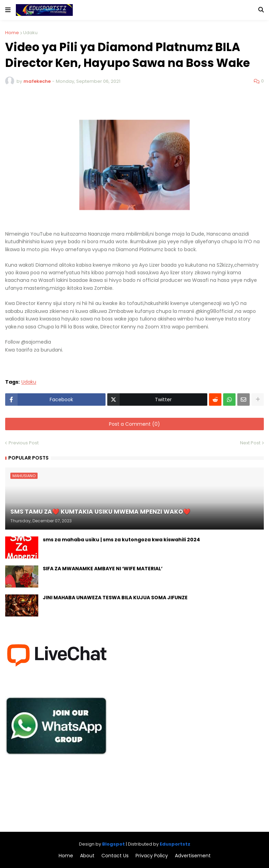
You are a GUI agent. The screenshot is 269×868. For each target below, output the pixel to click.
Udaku (30, 33)
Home (12, 33)
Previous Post (24, 443)
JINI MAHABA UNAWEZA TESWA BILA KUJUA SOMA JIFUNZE (115, 598)
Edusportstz (175, 844)
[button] (8, 10)
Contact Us (115, 856)
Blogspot (113, 844)
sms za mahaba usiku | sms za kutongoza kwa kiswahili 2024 (121, 540)
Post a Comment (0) (134, 424)
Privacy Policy (152, 856)
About (87, 856)
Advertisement (193, 856)
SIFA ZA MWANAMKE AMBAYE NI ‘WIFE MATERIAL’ (103, 569)
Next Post (250, 443)
